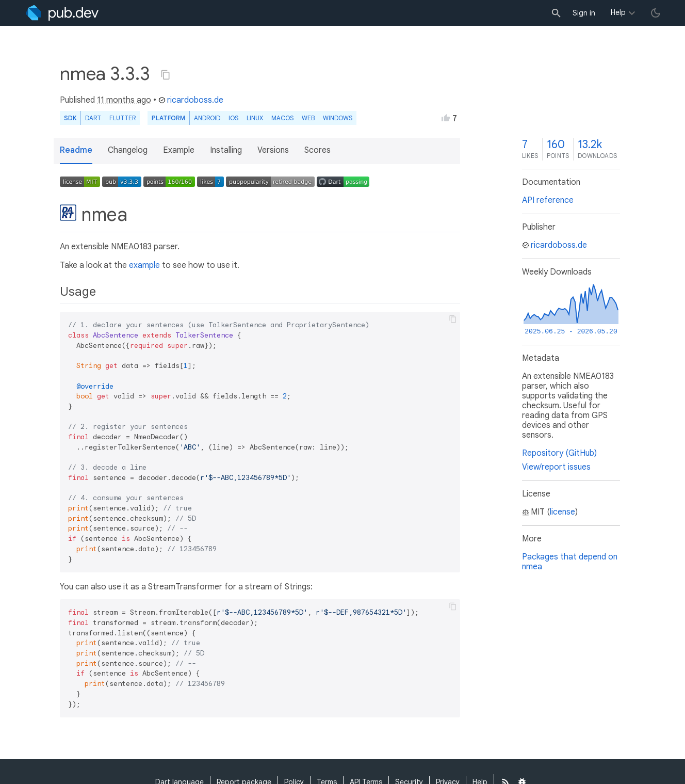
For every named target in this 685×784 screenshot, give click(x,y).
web (308, 118)
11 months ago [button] (124, 100)
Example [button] (179, 150)
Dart (93, 118)
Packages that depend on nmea (570, 562)
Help (618, 12)
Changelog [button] (128, 150)
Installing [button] (226, 150)
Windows (338, 118)
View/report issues (556, 467)
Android (207, 118)
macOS (282, 118)
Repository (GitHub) (559, 453)
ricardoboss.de (191, 100)
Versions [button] (273, 150)
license (562, 512)
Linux (255, 118)
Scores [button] (317, 150)
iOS (233, 118)
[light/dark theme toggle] (656, 13)
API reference (548, 200)
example (144, 265)
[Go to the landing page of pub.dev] (62, 13)
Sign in (584, 13)
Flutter (123, 118)
